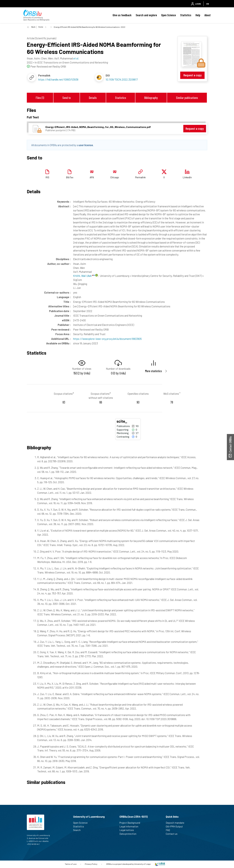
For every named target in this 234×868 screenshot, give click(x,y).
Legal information (130, 826)
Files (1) (40, 98)
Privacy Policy (91, 864)
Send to (67, 98)
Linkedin (187, 177)
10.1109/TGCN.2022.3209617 (122, 79)
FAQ (169, 830)
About (208, 15)
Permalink (140, 177)
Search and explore (146, 15)
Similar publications (187, 98)
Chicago (115, 177)
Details (93, 98)
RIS (47, 177)
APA (92, 177)
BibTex (70, 177)
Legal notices (128, 830)
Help (198, 15)
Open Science (169, 15)
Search (78, 830)
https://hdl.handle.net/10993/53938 (58, 79)
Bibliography (151, 98)
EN (208, 4)
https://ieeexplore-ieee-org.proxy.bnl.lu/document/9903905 (107, 339)
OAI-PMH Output (176, 826)
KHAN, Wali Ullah (84, 276)
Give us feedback (122, 15)
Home (41, 27)
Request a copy (192, 75)
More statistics (153, 371)
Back (33, 27)
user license (86, 145)
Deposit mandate (176, 823)
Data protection (129, 834)
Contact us (173, 834)
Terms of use (71, 864)
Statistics (186, 15)
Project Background (131, 823)
